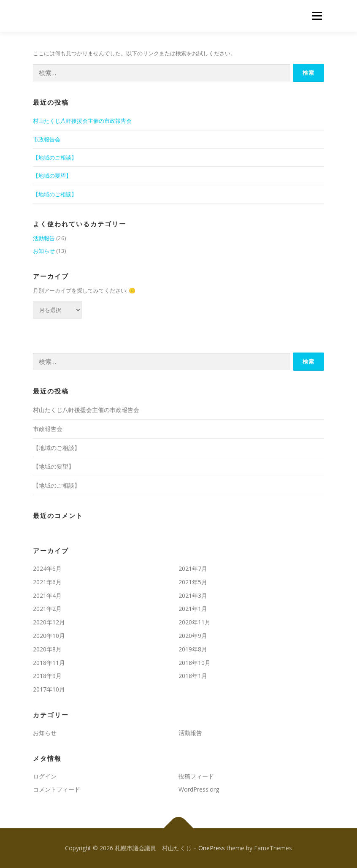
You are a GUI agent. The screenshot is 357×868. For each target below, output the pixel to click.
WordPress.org (199, 789)
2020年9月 (193, 636)
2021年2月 (47, 609)
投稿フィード (196, 776)
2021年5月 (193, 582)
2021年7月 (193, 568)
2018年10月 (195, 663)
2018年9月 (47, 676)
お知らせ (44, 251)
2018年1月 (193, 676)
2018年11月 (49, 663)
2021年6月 (47, 582)
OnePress (212, 848)
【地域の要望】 (52, 176)
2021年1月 (193, 609)
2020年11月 (195, 622)
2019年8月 (193, 649)
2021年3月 (193, 595)
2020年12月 (49, 622)
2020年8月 (47, 649)
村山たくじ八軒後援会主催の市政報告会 (82, 121)
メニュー (317, 16)
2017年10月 (49, 689)
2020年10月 (49, 636)
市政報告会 (47, 139)
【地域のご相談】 (55, 157)
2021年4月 (47, 595)
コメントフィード (57, 789)
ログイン (45, 776)
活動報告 (44, 238)
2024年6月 (47, 568)
